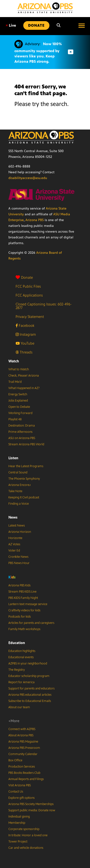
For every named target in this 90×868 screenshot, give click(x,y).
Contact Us (16, 792)
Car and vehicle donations (26, 848)
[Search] (59, 25)
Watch (14, 361)
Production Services (22, 767)
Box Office (15, 760)
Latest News (17, 526)
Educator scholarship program (29, 676)
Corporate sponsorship (24, 829)
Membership (17, 823)
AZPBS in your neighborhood (28, 663)
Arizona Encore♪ (20, 485)
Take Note (15, 491)
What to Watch (19, 369)
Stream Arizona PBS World (26, 444)
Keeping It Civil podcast (24, 497)
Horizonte (15, 538)
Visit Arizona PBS (20, 785)
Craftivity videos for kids (24, 610)
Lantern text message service (28, 604)
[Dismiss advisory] (71, 52)
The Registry (17, 670)
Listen (13, 458)
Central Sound (18, 472)
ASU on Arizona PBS (22, 438)
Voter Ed (14, 551)
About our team (19, 707)
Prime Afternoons (20, 432)
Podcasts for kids (20, 617)
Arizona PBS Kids (19, 585)
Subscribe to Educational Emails (30, 701)
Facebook (25, 325)
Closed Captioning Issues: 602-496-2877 (44, 306)
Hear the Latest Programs (26, 466)
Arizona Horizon (20, 532)
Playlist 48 (15, 419)
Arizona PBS (35, 220)
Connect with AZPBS (22, 729)
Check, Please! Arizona (24, 376)
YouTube (25, 343)
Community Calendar (23, 754)
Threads (24, 352)
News (13, 517)
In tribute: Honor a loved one (28, 835)
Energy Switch (18, 394)
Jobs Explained (18, 401)
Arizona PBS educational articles (30, 695)
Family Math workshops (24, 629)
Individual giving (19, 817)
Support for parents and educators (31, 688)
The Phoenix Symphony (24, 479)
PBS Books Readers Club (24, 773)
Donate (24, 277)
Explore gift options (21, 798)
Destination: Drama (22, 426)
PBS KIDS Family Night (23, 598)
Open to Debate (19, 407)
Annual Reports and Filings (26, 779)
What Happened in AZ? (24, 388)
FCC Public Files (28, 286)
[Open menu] (82, 25)
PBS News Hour (19, 563)
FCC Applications (29, 295)
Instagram (26, 334)
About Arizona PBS (21, 735)
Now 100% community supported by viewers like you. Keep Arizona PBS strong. (38, 53)
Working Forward (20, 413)
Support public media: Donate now (32, 810)
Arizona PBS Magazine (23, 742)
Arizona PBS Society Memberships (31, 804)
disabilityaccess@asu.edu (28, 178)
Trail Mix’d (15, 382)
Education (17, 643)
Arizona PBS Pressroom (24, 748)
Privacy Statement (30, 317)
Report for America (21, 682)
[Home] (45, 8)
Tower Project (18, 842)
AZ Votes (14, 544)
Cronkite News (18, 557)
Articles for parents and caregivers (31, 623)
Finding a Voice (19, 504)
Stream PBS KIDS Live (22, 592)
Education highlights (22, 651)
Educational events (21, 657)
